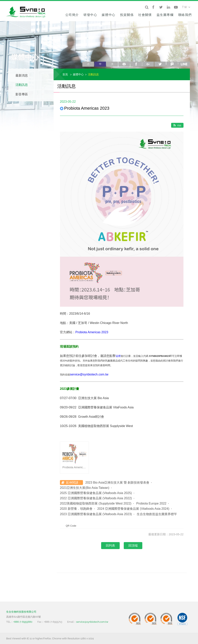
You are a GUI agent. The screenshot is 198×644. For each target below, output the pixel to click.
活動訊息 (22, 85)
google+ (148, 64)
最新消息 (22, 75)
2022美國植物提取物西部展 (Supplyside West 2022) (96, 503)
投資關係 (127, 15)
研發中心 (90, 15)
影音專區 (22, 94)
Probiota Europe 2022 (151, 503)
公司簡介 (72, 15)
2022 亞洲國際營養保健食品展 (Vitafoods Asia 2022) (96, 498)
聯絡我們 (185, 15)
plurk (172, 64)
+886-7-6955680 (23, 622)
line (184, 64)
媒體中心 (108, 15)
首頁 (65, 74)
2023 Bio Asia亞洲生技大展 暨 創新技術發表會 (117, 483)
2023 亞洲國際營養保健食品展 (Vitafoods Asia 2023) (96, 514)
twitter (160, 64)
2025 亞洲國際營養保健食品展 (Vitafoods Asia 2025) (96, 493)
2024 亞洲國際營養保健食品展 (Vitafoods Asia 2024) (133, 509)
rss (177, 125)
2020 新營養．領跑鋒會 (76, 509)
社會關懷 (145, 15)
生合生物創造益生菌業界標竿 (157, 514)
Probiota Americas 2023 (92, 332)
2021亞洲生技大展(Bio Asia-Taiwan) (85, 488)
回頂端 (133, 545)
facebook (136, 64)
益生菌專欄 (165, 15)
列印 (124, 64)
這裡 (118, 356)
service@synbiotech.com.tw (89, 374)
